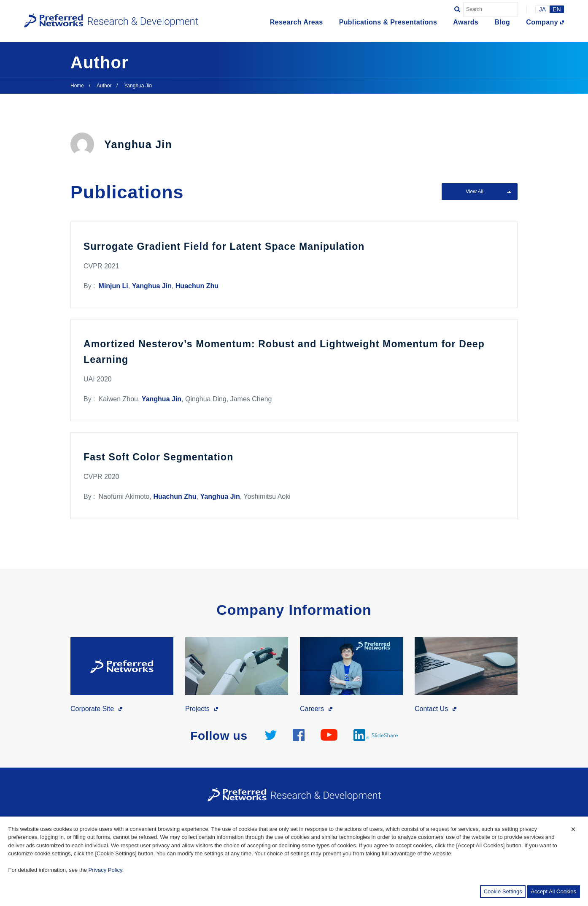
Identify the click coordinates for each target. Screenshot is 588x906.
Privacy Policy (105, 870)
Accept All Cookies (553, 891)
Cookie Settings (503, 891)
